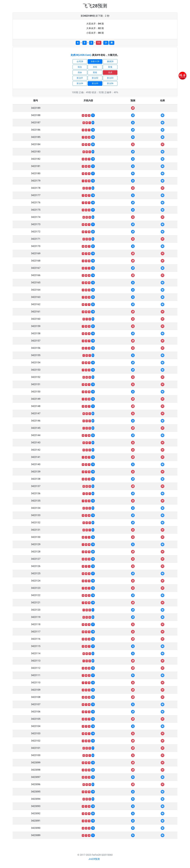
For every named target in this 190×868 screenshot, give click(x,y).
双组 (95, 72)
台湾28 (80, 61)
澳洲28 (110, 61)
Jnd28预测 (94, 859)
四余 (80, 72)
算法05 (95, 83)
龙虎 (110, 72)
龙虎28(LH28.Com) (81, 55)
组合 (80, 67)
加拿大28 (95, 61)
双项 (110, 67)
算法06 (110, 83)
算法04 (80, 83)
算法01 (80, 78)
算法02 (95, 78)
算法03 (110, 78)
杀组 (95, 67)
